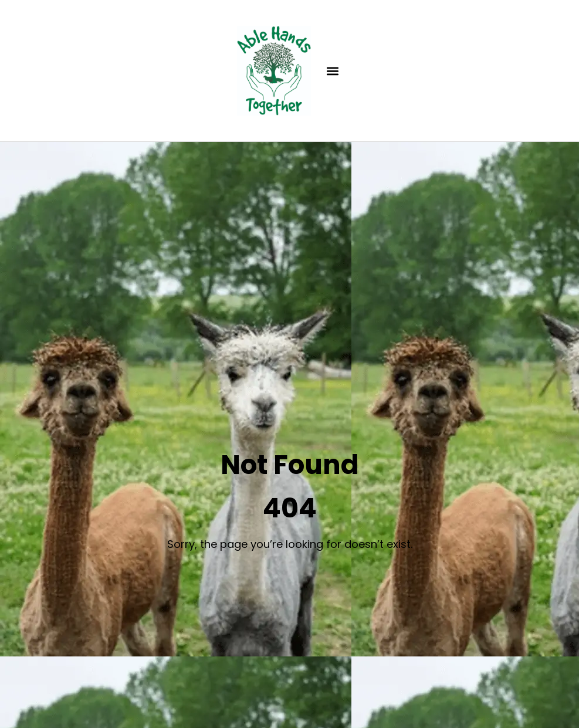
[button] (332, 71)
